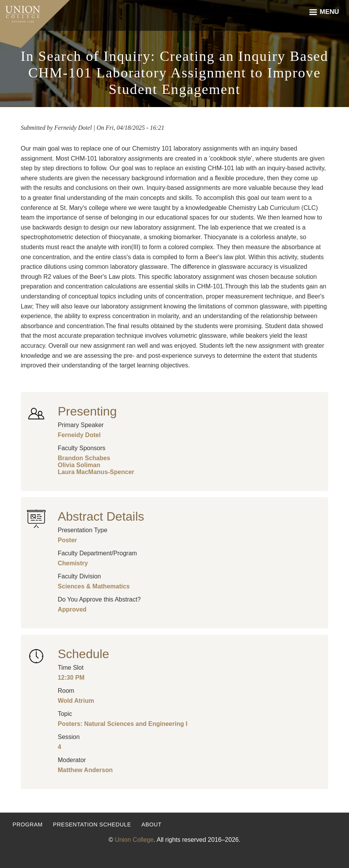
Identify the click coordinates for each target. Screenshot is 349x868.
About (152, 824)
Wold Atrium (76, 701)
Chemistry (73, 563)
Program (28, 824)
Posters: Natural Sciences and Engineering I (123, 724)
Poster (67, 540)
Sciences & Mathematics (94, 586)
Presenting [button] (87, 411)
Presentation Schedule (92, 824)
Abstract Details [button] (101, 516)
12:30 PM (71, 678)
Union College (134, 840)
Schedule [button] (83, 654)
